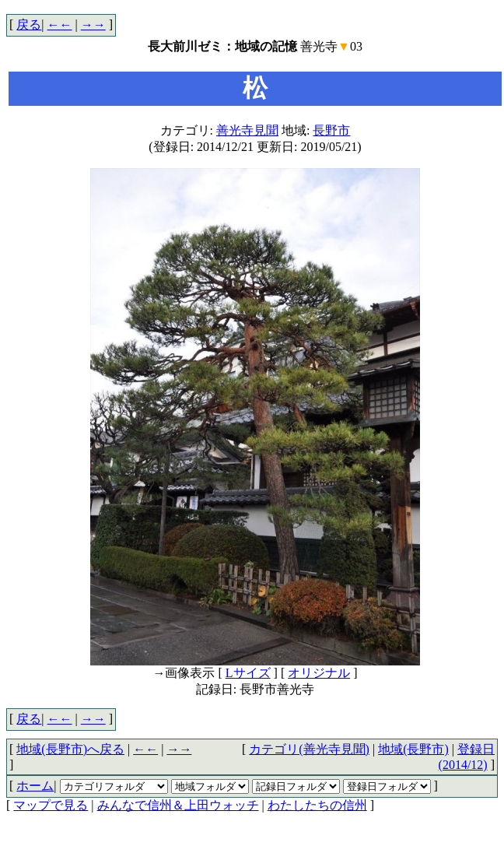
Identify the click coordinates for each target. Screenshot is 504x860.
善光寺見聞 (247, 130)
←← (60, 25)
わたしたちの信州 (317, 805)
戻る (29, 25)
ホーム (35, 786)
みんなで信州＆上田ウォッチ (178, 805)
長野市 (331, 130)
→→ (93, 25)
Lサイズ (248, 673)
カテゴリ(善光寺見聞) (309, 749)
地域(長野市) (413, 749)
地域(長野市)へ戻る (70, 749)
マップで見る (51, 805)
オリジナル (319, 673)
